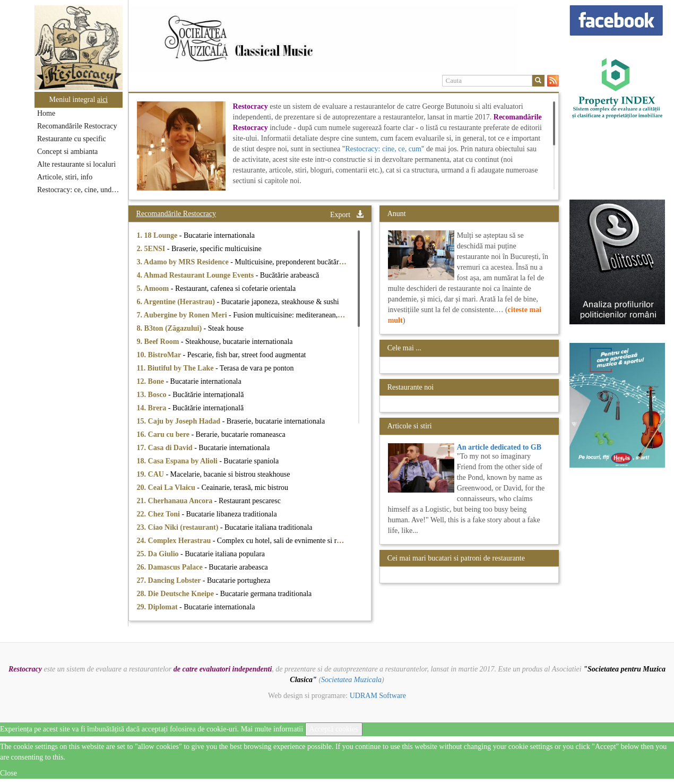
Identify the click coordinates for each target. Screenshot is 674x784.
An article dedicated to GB (499, 447)
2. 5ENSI (152, 249)
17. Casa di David (166, 448)
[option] (344, 39)
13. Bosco (153, 395)
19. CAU (152, 474)
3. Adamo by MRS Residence (184, 262)
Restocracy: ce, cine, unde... (79, 190)
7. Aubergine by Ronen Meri (183, 315)
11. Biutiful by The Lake (176, 368)
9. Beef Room (159, 342)
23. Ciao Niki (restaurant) (179, 527)
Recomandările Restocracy (77, 126)
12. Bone (152, 381)
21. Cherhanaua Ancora (176, 501)
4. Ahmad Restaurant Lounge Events (196, 275)
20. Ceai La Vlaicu (167, 488)
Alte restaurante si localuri (76, 164)
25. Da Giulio (159, 554)
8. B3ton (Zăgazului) (170, 328)
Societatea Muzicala (351, 680)
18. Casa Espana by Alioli (178, 461)
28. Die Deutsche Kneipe (176, 594)
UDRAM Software (378, 696)
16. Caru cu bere (164, 434)
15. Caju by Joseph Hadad (180, 421)
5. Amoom (154, 288)
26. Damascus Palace (171, 567)
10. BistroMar (160, 355)
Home (46, 113)
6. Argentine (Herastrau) (177, 302)
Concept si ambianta (67, 152)
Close (8, 773)
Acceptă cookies (334, 729)
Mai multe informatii (272, 729)
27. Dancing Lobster (170, 580)
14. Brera (153, 408)
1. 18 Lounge (158, 235)
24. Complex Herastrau (175, 541)
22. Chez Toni (159, 514)
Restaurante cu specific (72, 139)
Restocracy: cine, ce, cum (383, 149)
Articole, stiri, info (65, 177)
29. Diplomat (158, 607)
